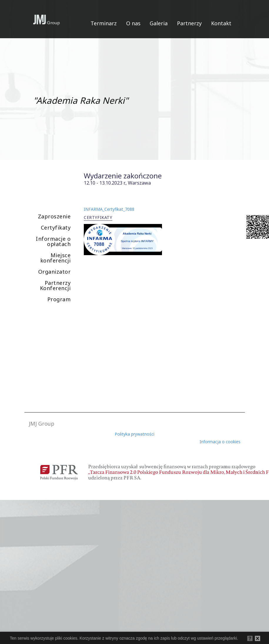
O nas (133, 23)
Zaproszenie (54, 216)
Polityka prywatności (134, 434)
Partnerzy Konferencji (55, 285)
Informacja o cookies (220, 442)
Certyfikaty (56, 228)
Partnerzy (189, 23)
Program (59, 299)
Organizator (55, 272)
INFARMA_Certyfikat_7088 (109, 209)
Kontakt (221, 23)
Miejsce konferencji (56, 258)
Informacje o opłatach (53, 241)
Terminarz (104, 23)
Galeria (159, 23)
